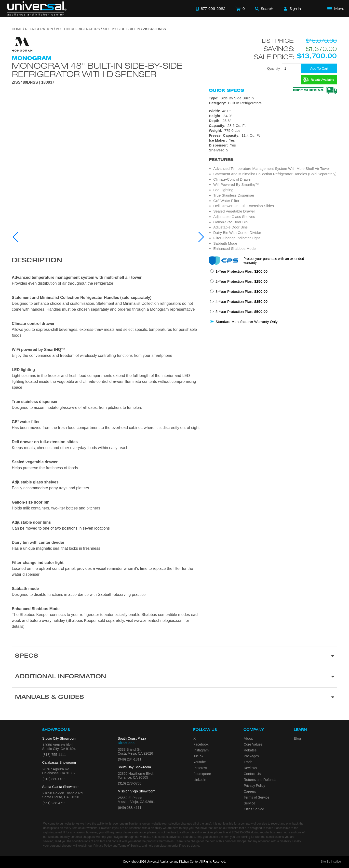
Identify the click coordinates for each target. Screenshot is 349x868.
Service (249, 803)
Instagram (201, 750)
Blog (297, 738)
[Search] (264, 9)
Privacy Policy (254, 786)
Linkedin (200, 780)
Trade (248, 762)
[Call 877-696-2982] (211, 9)
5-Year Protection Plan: (242, 312)
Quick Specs (226, 90)
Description (37, 261)
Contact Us (252, 774)
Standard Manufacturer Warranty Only (247, 322)
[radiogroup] (273, 298)
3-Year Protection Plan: (242, 291)
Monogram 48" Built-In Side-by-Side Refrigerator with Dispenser (97, 70)
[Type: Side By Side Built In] (273, 98)
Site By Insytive (331, 862)
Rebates (250, 750)
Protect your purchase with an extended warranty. (274, 261)
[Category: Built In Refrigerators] (273, 103)
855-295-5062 (241, 832)
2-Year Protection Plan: (242, 281)
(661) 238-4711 (54, 803)
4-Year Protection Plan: (242, 301)
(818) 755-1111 (54, 755)
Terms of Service (256, 797)
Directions (126, 743)
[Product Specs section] (174, 656)
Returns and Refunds (260, 780)
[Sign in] (292, 9)
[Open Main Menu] (336, 9)
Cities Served (254, 809)
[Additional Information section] (174, 677)
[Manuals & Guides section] (174, 698)
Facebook (201, 744)
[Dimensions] (273, 121)
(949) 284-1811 (130, 759)
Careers (250, 791)
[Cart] (240, 9)
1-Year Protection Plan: (242, 271)
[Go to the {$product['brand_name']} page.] (23, 44)
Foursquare (202, 774)
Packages (251, 756)
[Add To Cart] (319, 68)
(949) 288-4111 (130, 808)
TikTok (198, 756)
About (248, 738)
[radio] (239, 273)
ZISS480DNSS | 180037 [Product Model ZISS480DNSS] (33, 82)
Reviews (250, 768)
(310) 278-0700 (130, 783)
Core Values (253, 744)
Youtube (200, 762)
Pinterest (200, 768)
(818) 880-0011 (54, 779)
